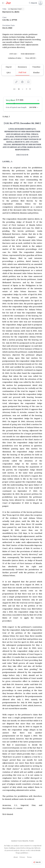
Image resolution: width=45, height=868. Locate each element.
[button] (16, 9)
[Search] (33, 3)
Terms (29, 857)
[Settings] (30, 89)
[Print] (22, 82)
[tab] (9, 67)
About (16, 857)
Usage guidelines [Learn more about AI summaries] (23, 853)
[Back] (3, 3)
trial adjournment (29, 54)
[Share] (16, 82)
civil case (14, 54)
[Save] (28, 82)
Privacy (22, 857)
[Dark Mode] (27, 89)
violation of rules (15, 58)
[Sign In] (40, 3)
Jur (5, 846)
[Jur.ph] (8, 3)
